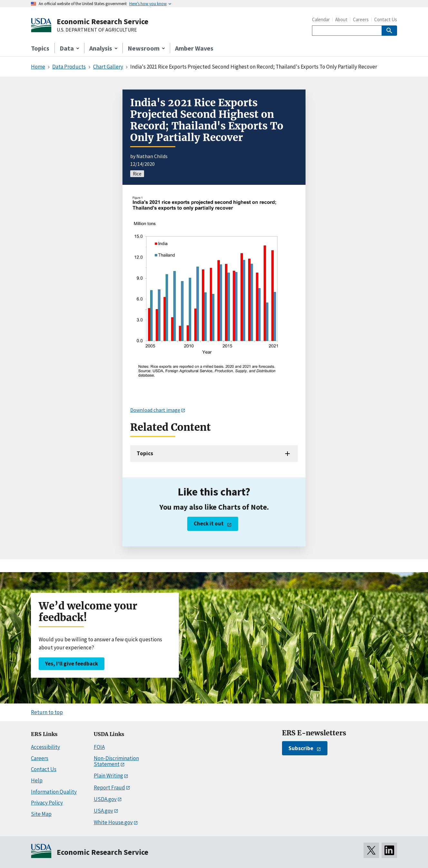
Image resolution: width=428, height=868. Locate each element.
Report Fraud (109, 788)
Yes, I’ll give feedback (72, 664)
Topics (40, 48)
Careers (361, 19)
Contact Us (386, 19)
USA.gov (103, 811)
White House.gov (113, 822)
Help (37, 780)
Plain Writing (108, 776)
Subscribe (301, 748)
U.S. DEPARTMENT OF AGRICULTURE (97, 30)
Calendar (321, 19)
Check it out (209, 524)
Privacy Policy (47, 803)
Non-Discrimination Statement (116, 761)
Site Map (41, 814)
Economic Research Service (102, 21)
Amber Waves (194, 48)
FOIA (99, 747)
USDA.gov (105, 799)
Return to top (47, 712)
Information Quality (54, 792)
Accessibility (45, 747)
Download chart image (155, 410)
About (341, 19)
